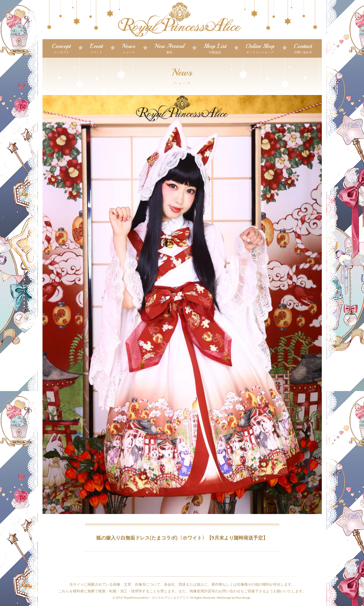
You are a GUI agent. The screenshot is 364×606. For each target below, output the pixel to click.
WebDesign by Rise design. (234, 598)
